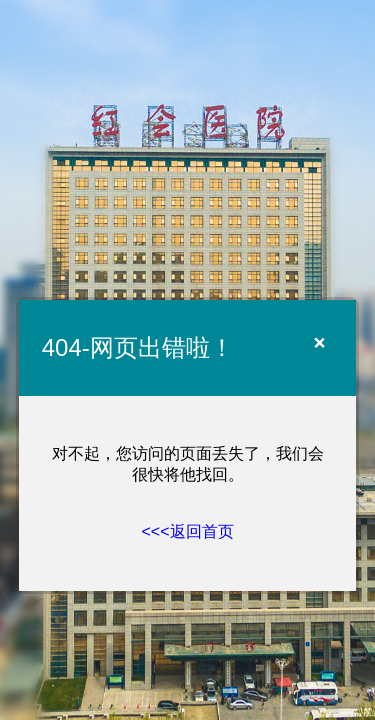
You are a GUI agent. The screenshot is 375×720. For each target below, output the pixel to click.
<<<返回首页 (187, 531)
